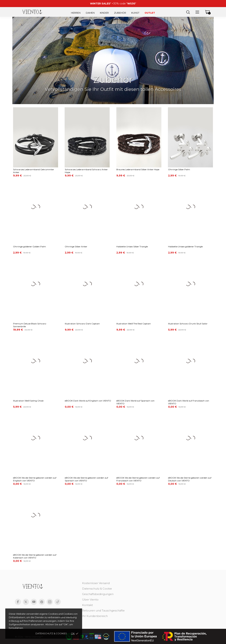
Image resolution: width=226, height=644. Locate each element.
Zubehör (120, 13)
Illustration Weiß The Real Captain (134, 324)
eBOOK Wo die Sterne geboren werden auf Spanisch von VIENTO (86, 479)
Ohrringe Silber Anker (76, 247)
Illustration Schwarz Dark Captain (82, 324)
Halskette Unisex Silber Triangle (132, 247)
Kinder (104, 13)
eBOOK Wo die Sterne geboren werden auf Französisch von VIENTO (138, 479)
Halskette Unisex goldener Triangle (185, 247)
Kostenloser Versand (96, 583)
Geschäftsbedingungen (98, 594)
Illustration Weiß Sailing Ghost (28, 401)
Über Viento (90, 600)
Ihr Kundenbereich (95, 616)
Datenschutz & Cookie (97, 589)
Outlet (150, 13)
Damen (90, 13)
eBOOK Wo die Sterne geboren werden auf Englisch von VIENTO (35, 479)
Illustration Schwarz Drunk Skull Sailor (188, 324)
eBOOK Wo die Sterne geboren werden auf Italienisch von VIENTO (35, 556)
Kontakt (87, 605)
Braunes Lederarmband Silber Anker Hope (138, 169)
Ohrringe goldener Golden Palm (29, 247)
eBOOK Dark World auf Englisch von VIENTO (88, 401)
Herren (76, 13)
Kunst (135, 13)
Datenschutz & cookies (51, 633)
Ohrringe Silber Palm (179, 169)
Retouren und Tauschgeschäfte (103, 611)
